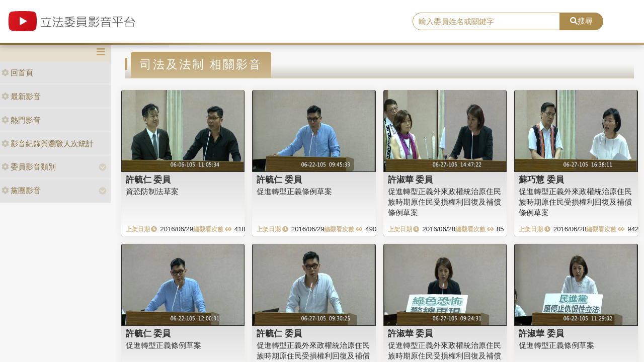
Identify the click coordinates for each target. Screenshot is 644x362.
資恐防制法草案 (152, 191)
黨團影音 (21, 190)
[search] (486, 22)
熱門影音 (21, 120)
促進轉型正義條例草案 (294, 191)
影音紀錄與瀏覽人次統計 (48, 144)
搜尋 (581, 21)
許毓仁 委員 (148, 179)
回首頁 (17, 73)
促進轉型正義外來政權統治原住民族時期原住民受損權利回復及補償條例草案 (445, 202)
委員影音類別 (29, 167)
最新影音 (21, 96)
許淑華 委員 (411, 179)
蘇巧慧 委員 (541, 179)
